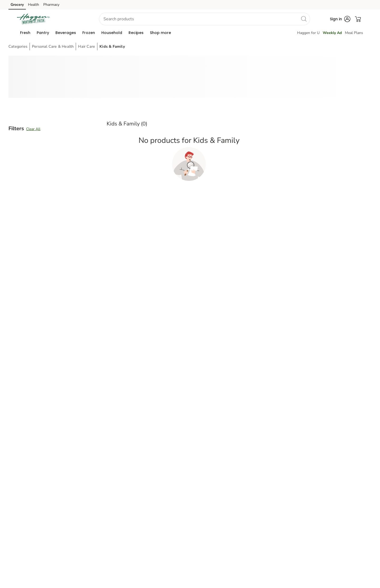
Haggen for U (308, 33)
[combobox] (205, 19)
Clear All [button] (33, 129)
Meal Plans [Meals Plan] (354, 33)
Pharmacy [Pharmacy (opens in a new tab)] (51, 5)
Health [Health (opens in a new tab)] (34, 5)
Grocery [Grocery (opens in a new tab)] (17, 5)
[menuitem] (25, 33)
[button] (72, 19)
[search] (304, 19)
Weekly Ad (332, 33)
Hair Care (87, 46)
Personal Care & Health (53, 46)
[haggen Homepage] (33, 19)
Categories (18, 46)
